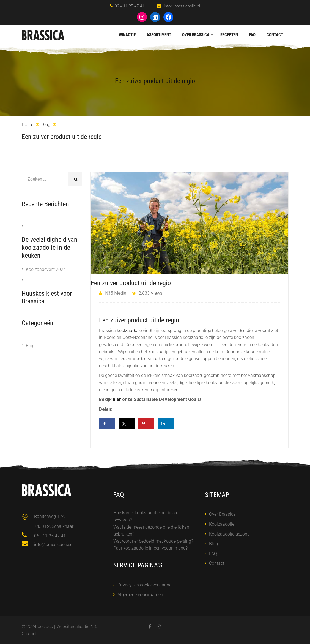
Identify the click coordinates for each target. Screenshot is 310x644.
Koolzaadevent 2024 (46, 269)
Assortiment (159, 35)
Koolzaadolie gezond (229, 534)
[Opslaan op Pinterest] (146, 424)
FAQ (252, 35)
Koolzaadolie (222, 524)
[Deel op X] (127, 424)
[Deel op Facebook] (107, 424)
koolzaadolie (129, 331)
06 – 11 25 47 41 (129, 6)
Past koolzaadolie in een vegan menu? (150, 548)
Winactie (127, 35)
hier (117, 399)
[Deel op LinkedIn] (166, 424)
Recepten (229, 35)
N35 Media (113, 293)
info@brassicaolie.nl (182, 6)
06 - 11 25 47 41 (50, 536)
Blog (30, 346)
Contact (275, 35)
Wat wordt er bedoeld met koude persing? (153, 541)
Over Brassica (196, 35)
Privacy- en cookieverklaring (145, 585)
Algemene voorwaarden (140, 595)
